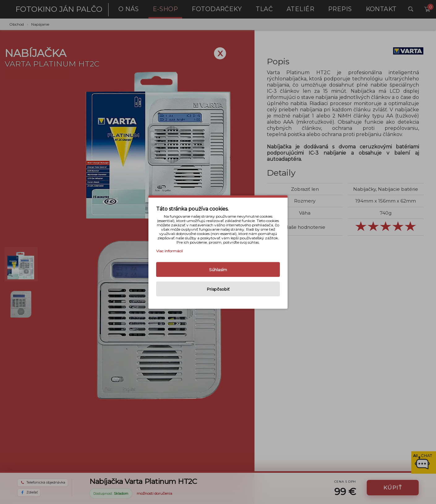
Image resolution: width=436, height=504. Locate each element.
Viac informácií (169, 251)
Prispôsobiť (218, 289)
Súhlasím (218, 270)
